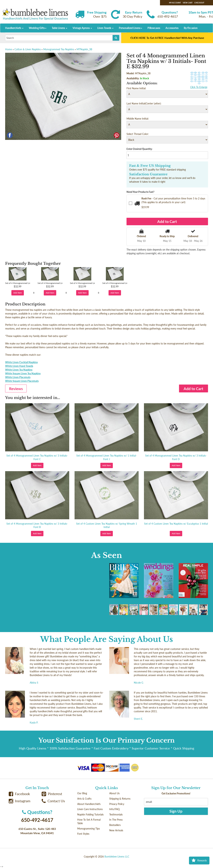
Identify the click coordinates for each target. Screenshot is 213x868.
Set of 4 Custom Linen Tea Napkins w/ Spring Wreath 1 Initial (107, 525)
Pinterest (52, 794)
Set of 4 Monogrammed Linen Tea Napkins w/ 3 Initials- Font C (37, 457)
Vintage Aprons (82, 28)
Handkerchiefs (14, 28)
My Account (175, 3)
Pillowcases (154, 28)
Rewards (199, 861)
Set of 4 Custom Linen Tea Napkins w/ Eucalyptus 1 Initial (176, 524)
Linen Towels (105, 28)
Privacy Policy (117, 804)
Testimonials (116, 814)
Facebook (19, 794)
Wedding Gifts (38, 28)
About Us (114, 793)
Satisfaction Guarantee (148, 174)
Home (9, 49)
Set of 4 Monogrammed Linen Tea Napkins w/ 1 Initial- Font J (106, 457)
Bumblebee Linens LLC (117, 857)
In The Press (116, 820)
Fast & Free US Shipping (150, 166)
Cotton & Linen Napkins (28, 49)
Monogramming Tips (89, 829)
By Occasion (191, 28)
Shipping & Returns (120, 799)
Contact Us (53, 801)
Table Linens (60, 28)
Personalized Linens (131, 28)
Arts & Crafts (84, 799)
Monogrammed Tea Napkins (59, 49)
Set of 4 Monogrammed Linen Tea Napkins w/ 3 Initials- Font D (176, 457)
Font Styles (83, 834)
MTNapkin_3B (84, 49)
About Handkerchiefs (89, 804)
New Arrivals (116, 830)
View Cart (188, 3)
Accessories (172, 28)
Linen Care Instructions (90, 809)
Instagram (20, 801)
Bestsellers (115, 825)
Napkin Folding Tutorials (90, 814)
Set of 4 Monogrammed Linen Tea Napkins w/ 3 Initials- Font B (37, 525)
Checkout (199, 3)
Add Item (18, 293)
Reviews (16, 389)
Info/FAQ (114, 809)
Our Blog (82, 793)
